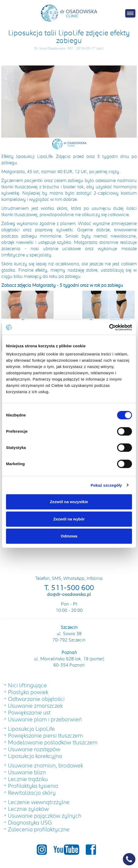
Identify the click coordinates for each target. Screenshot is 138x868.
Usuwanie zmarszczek (35, 705)
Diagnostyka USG (30, 822)
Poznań (69, 652)
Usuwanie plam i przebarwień (45, 719)
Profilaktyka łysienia (33, 786)
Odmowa (69, 536)
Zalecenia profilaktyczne (39, 829)
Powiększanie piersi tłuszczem (45, 735)
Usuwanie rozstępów (34, 749)
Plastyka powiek (28, 692)
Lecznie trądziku (28, 779)
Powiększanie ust (29, 712)
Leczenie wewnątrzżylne (39, 802)
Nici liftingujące (27, 685)
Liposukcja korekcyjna (35, 756)
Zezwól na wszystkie (69, 502)
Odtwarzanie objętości (36, 699)
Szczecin (69, 627)
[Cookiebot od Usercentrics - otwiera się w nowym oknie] (109, 327)
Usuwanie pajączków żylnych (45, 815)
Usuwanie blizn (27, 772)
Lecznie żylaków (28, 809)
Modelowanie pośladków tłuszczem (53, 742)
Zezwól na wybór (69, 519)
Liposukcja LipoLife (31, 729)
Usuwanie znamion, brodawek (45, 765)
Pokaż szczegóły (106, 485)
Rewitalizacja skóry (32, 792)
